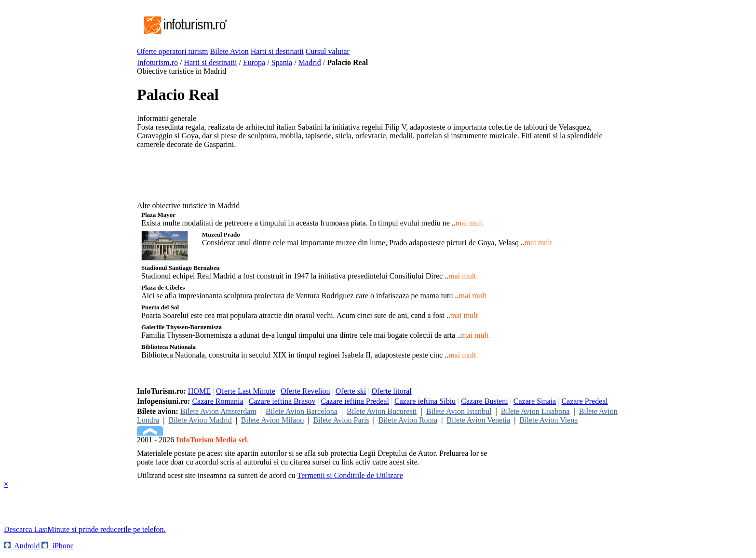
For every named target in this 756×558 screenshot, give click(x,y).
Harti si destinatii (277, 51)
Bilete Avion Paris (341, 420)
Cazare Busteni (484, 401)
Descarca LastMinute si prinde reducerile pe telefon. (85, 529)
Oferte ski (351, 391)
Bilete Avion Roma (408, 420)
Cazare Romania (217, 401)
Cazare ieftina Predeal (355, 401)
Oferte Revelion (305, 391)
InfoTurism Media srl (211, 440)
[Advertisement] (404, 26)
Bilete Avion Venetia (478, 420)
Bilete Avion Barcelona (302, 411)
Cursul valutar (328, 51)
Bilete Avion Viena (548, 420)
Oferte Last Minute (246, 391)
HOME (199, 391)
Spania (282, 62)
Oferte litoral (392, 391)
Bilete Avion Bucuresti (382, 411)
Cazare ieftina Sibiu (425, 401)
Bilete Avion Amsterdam (218, 411)
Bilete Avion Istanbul (459, 411)
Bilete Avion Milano (272, 420)
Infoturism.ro (157, 62)
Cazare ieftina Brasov (282, 401)
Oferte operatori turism (173, 51)
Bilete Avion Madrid (200, 420)
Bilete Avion (229, 51)
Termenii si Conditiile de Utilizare (350, 475)
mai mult (469, 223)
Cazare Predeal (584, 401)
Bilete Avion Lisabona (535, 411)
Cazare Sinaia (535, 401)
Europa (254, 62)
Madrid (310, 62)
